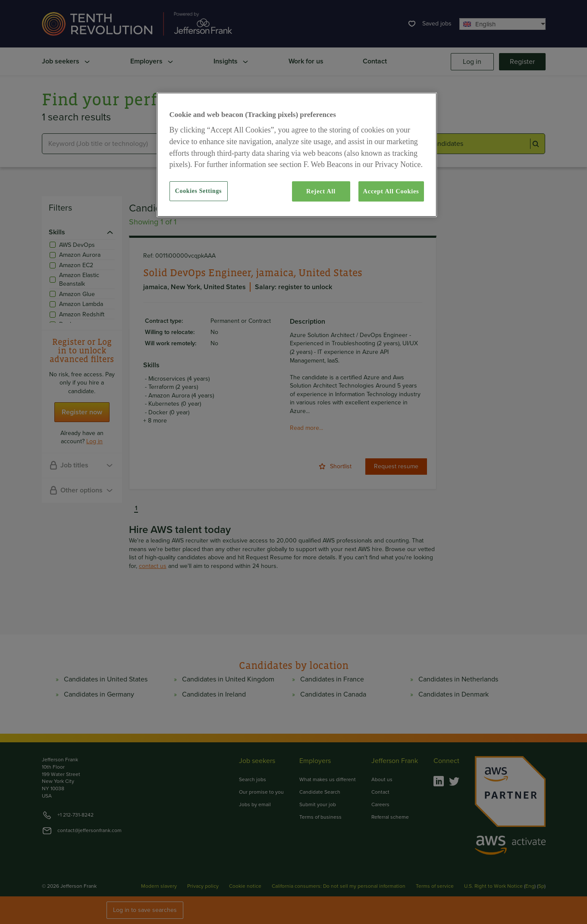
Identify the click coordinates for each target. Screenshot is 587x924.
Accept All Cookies (391, 191)
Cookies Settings (198, 191)
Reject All (321, 191)
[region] (297, 155)
